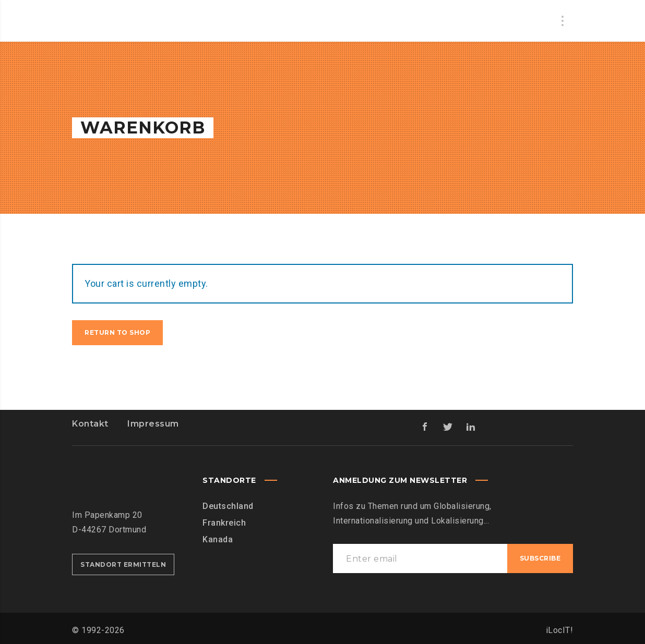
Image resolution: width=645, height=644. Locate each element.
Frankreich (224, 523)
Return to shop (117, 332)
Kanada (218, 539)
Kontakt (90, 424)
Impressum (153, 424)
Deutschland (228, 506)
